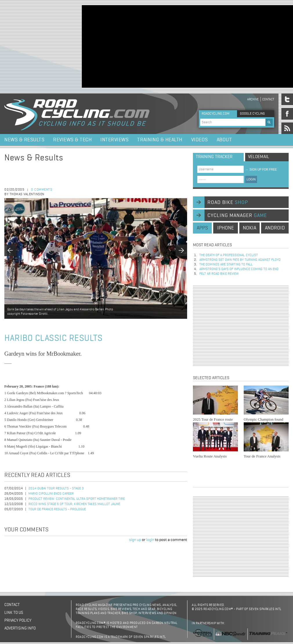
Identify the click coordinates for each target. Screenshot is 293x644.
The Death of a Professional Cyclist (229, 255)
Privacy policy (18, 621)
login (150, 540)
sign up (135, 540)
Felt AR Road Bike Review (219, 274)
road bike (228, 202)
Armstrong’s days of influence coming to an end (239, 269)
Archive (253, 99)
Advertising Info (20, 628)
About (224, 140)
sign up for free (261, 170)
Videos (200, 140)
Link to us (14, 613)
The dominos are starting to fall (226, 265)
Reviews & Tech (72, 140)
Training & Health (160, 140)
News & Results (24, 140)
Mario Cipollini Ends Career (51, 494)
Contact (268, 99)
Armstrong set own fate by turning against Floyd (240, 260)
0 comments (42, 190)
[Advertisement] (143, 46)
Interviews (114, 140)
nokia (249, 228)
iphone (226, 228)
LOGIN (251, 179)
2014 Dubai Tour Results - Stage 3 (56, 489)
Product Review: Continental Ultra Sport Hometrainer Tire (77, 499)
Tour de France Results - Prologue (57, 509)
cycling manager (237, 216)
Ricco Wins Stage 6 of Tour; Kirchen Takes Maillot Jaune (74, 504)
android (275, 228)
